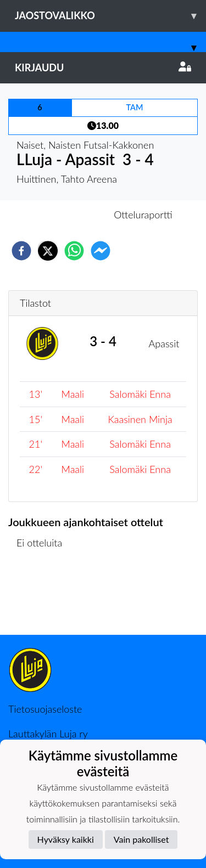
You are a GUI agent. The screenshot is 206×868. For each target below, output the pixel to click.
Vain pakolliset (141, 839)
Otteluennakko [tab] (65, 215)
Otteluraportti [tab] (143, 215)
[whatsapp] (74, 251)
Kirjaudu (103, 67)
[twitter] (48, 251)
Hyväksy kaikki (66, 839)
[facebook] (21, 251)
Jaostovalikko (110, 16)
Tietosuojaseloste (45, 709)
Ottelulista (44, 598)
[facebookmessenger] (101, 251)
